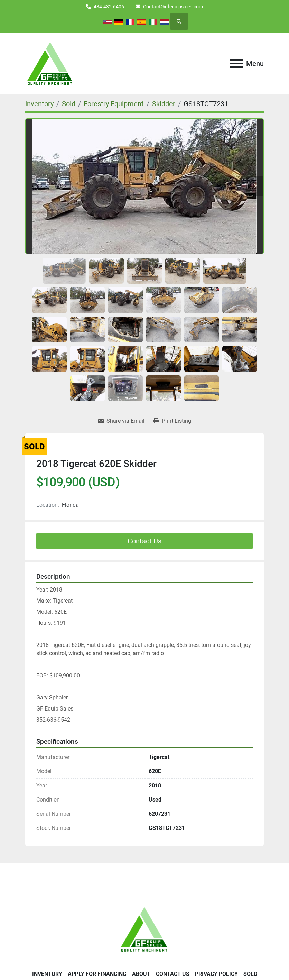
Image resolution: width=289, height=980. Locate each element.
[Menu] (236, 64)
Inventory (47, 974)
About (141, 974)
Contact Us (144, 541)
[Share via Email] (121, 421)
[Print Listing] (172, 421)
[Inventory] (39, 104)
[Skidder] (164, 104)
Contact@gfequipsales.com (173, 7)
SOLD (250, 974)
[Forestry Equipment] (114, 104)
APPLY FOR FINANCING (97, 974)
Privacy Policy (216, 974)
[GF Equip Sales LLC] (144, 929)
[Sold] (69, 104)
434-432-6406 (109, 7)
